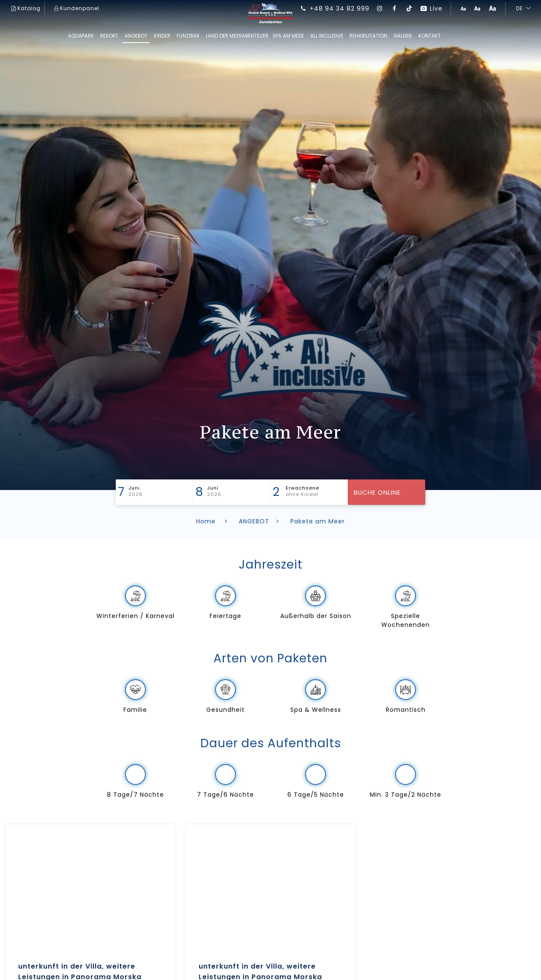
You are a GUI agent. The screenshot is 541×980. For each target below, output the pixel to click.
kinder (162, 36)
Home (213, 521)
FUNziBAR (188, 36)
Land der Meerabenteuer (237, 36)
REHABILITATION (368, 36)
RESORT (109, 36)
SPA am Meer (288, 36)
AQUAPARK (81, 36)
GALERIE (403, 36)
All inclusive (327, 36)
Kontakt (430, 36)
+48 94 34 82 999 (334, 8)
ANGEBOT (136, 36)
